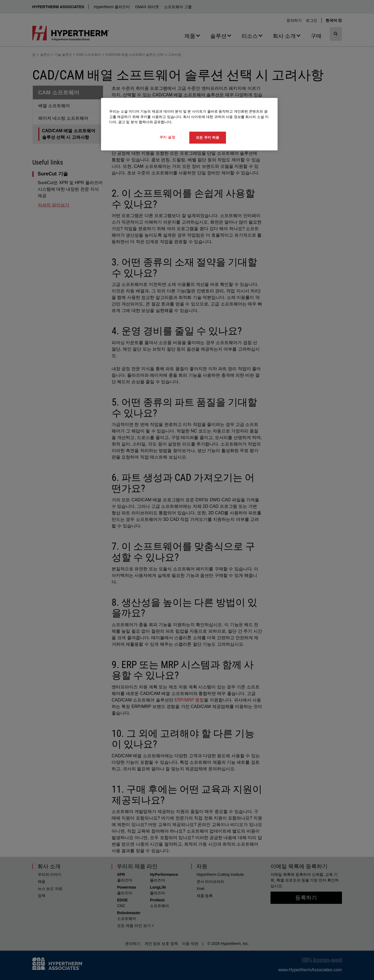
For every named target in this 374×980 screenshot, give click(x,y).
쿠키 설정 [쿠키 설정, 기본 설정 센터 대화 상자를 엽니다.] (167, 137)
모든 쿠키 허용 (207, 137)
